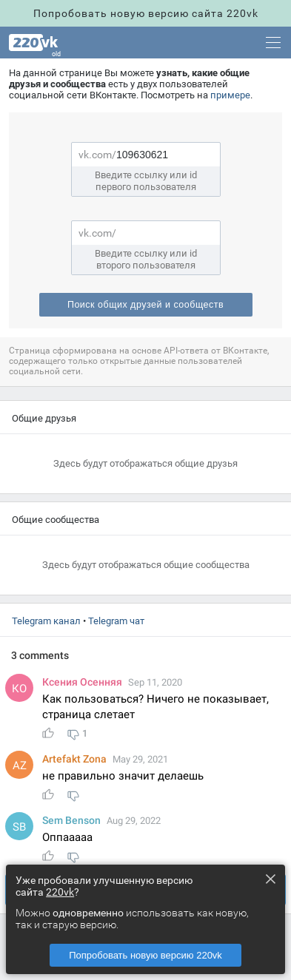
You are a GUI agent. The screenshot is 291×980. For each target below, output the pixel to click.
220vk (60, 892)
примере (230, 95)
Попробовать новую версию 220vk (145, 955)
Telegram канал (46, 621)
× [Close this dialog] (270, 879)
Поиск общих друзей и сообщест (145, 305)
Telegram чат (116, 621)
